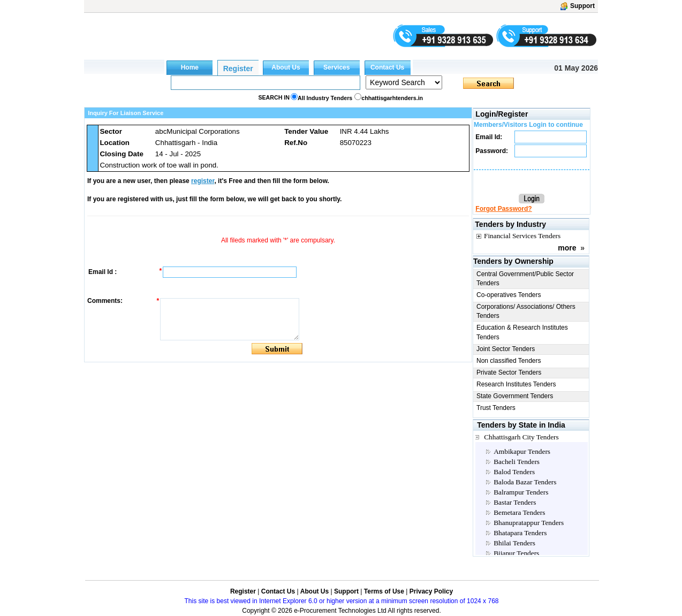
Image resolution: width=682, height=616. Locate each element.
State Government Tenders (515, 396)
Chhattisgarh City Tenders (521, 437)
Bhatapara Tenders (520, 533)
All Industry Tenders (325, 98)
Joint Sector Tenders (506, 349)
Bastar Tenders (515, 502)
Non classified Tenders (509, 361)
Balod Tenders (514, 472)
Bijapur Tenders (516, 553)
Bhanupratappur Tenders (529, 523)
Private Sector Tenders (509, 372)
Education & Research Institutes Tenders (522, 332)
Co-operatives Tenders (509, 295)
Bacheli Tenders (517, 462)
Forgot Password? (503, 209)
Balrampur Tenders (521, 492)
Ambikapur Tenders (522, 451)
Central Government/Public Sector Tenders (525, 279)
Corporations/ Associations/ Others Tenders (526, 311)
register (203, 181)
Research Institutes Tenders (516, 384)
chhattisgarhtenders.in (392, 98)
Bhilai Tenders (514, 543)
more (567, 248)
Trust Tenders (496, 408)
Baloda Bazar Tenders (525, 482)
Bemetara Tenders (519, 512)
